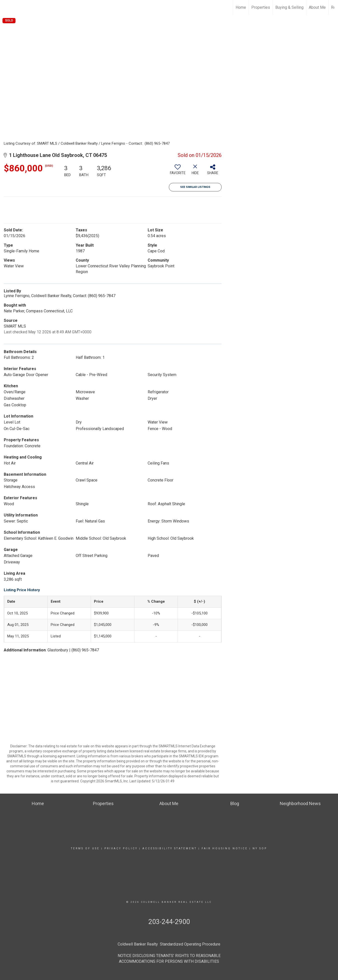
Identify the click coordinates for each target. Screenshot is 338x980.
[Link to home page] (6, 7)
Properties (261, 7)
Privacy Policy (121, 848)
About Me (317, 7)
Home (241, 7)
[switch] (178, 171)
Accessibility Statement (170, 848)
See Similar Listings (195, 187)
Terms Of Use (85, 848)
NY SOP (260, 848)
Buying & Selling (289, 7)
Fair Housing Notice (225, 848)
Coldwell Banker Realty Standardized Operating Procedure (169, 944)
